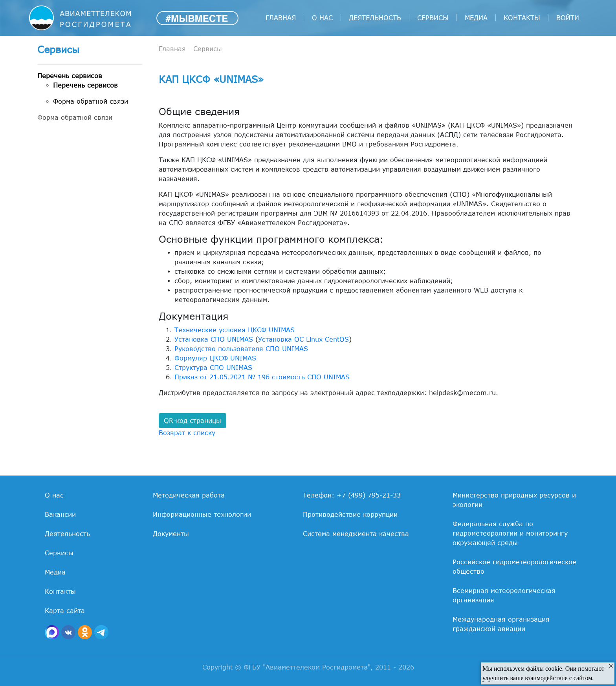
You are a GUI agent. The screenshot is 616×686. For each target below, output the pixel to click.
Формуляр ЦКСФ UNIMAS (215, 358)
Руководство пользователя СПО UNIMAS (241, 349)
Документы (171, 534)
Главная (281, 18)
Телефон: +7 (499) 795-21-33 (352, 495)
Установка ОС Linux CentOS (303, 339)
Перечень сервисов (70, 76)
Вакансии (60, 514)
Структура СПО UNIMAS (213, 368)
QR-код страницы (192, 421)
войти (568, 18)
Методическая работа (189, 495)
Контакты (522, 18)
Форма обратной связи (91, 101)
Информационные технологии (202, 514)
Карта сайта (65, 611)
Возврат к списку (187, 433)
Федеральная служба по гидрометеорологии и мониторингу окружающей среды (510, 533)
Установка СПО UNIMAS (214, 339)
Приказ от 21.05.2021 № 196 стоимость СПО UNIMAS (262, 377)
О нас (322, 18)
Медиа (476, 18)
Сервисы (433, 18)
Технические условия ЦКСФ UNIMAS (235, 330)
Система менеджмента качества (356, 534)
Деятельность (375, 18)
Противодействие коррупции (350, 514)
